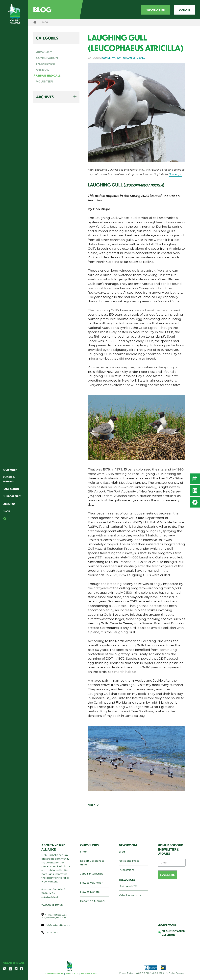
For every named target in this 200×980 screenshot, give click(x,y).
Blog (122, 852)
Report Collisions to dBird (92, 863)
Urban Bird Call (14, 963)
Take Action (11, 489)
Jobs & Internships (92, 874)
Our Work (10, 470)
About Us (9, 504)
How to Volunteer (91, 883)
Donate (184, 10)
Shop (7, 511)
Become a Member (93, 901)
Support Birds (12, 496)
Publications (127, 870)
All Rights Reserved (175, 973)
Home (35, 22)
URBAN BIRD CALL (48, 75)
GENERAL (42, 69)
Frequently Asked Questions (173, 933)
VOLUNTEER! (45, 81)
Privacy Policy (126, 973)
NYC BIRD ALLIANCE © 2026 (150, 973)
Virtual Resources (130, 895)
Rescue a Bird (155, 10)
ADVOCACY (44, 52)
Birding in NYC (128, 886)
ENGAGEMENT (46, 63)
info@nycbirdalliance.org (58, 925)
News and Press (129, 861)
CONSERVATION (47, 58)
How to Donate (90, 892)
